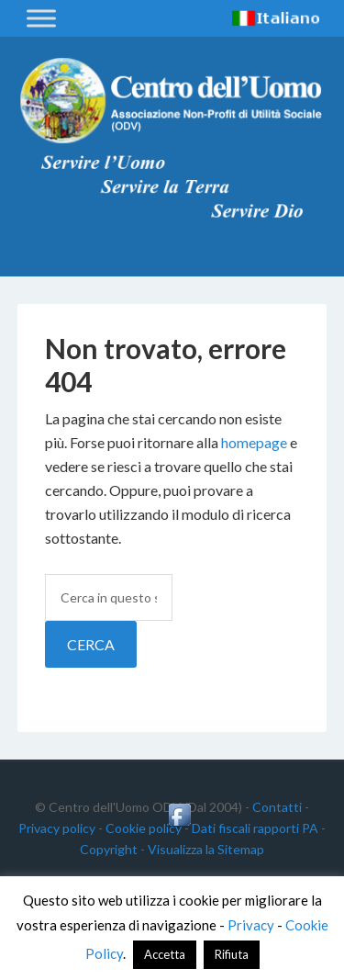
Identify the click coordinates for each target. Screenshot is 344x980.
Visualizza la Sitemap (206, 849)
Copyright (109, 849)
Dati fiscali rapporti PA (255, 828)
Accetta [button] (165, 954)
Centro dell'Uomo (172, 101)
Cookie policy (144, 828)
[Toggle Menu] (41, 18)
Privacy (251, 925)
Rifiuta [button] (232, 954)
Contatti (277, 807)
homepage (254, 442)
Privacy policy (57, 828)
